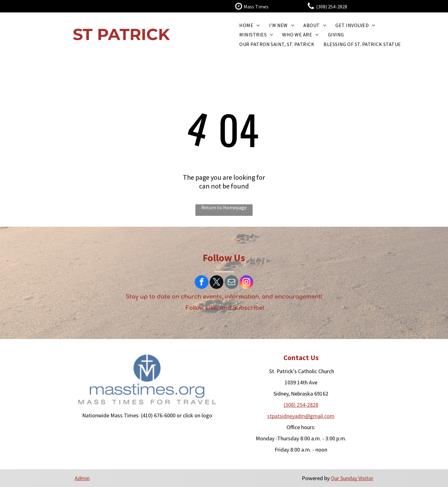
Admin (82, 478)
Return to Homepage (224, 207)
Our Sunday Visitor (352, 478)
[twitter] (217, 283)
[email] (231, 283)
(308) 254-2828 (301, 405)
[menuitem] (249, 25)
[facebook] (202, 283)
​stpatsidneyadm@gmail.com (301, 416)
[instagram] (246, 283)
